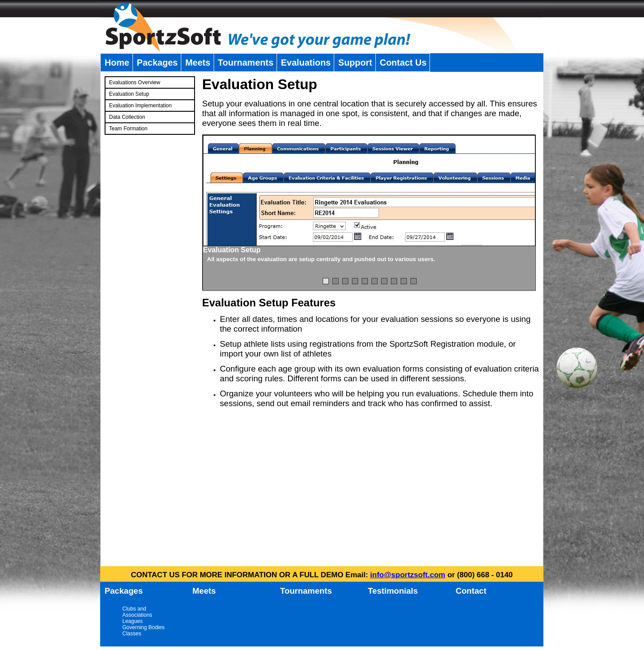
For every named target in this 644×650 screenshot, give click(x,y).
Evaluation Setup (129, 94)
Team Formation (128, 129)
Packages (157, 63)
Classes (132, 634)
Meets (198, 63)
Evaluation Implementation (140, 106)
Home (117, 63)
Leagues (133, 621)
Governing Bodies (143, 627)
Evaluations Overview (135, 82)
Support (355, 63)
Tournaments (246, 63)
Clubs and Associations (137, 612)
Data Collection (127, 117)
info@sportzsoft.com (408, 575)
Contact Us (403, 63)
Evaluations (306, 63)
